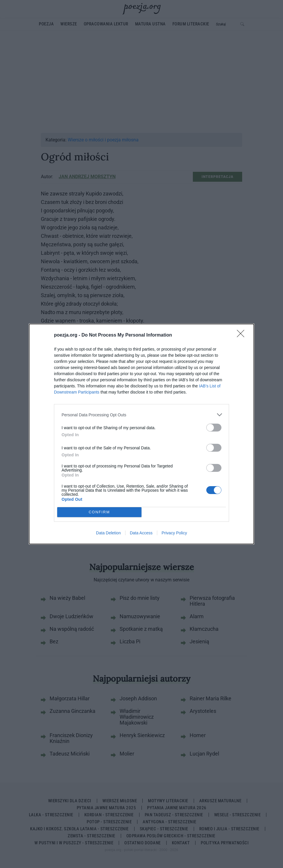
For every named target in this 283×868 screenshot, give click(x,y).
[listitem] (141, 415)
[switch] (214, 428)
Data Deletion (108, 533)
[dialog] (141, 434)
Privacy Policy (174, 533)
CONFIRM (99, 512)
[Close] (242, 335)
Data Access (141, 533)
